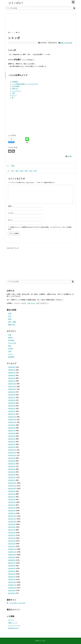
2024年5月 (12, 436)
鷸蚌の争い (12, 325)
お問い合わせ (31, 303)
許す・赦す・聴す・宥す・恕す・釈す (22, 171)
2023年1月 (12, 480)
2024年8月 (12, 428)
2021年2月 (12, 544)
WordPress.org (13, 628)
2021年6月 (12, 533)
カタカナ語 (68, 43)
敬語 (10, 346)
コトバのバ (16, 3)
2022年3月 (12, 508)
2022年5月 (12, 502)
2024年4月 (12, 439)
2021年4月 (12, 538)
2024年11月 (12, 420)
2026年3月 (12, 375)
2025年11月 (12, 386)
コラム (10, 354)
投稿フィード (13, 623)
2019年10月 (12, 588)
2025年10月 (12, 389)
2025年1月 (12, 414)
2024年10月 (12, 422)
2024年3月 (12, 442)
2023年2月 (12, 477)
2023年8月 (12, 461)
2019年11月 (12, 585)
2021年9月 (12, 524)
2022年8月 (12, 494)
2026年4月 (12, 373)
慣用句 (10, 338)
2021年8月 (12, 527)
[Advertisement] (40, 23)
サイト (10, 220)
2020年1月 (12, 579)
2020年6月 (12, 566)
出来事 (10, 349)
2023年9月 (12, 458)
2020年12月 (12, 549)
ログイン (11, 620)
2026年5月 (12, 370)
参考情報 (11, 357)
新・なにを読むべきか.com (16, 603)
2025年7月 (12, 397)
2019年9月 (12, 591)
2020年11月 (12, 552)
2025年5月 (12, 403)
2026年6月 (12, 367)
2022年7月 (12, 497)
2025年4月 (12, 406)
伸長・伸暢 (12, 322)
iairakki (70, 156)
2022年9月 (12, 491)
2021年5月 (12, 535)
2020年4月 (12, 571)
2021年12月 (12, 516)
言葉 (62, 43)
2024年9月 (12, 425)
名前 (11, 206)
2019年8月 (12, 593)
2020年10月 (12, 555)
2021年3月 (12, 541)
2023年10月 (12, 455)
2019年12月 (12, 582)
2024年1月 (12, 447)
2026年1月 (12, 381)
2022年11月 (12, 486)
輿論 (11, 166)
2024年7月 (12, 431)
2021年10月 (12, 522)
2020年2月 (12, 577)
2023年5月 (12, 469)
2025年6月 (12, 400)
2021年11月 (12, 519)
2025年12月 (12, 384)
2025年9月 (12, 392)
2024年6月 (12, 433)
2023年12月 (12, 450)
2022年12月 (12, 483)
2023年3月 (12, 475)
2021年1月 (12, 546)
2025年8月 (12, 395)
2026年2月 (12, 378)
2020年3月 (12, 574)
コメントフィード (14, 626)
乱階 (10, 314)
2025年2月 (12, 411)
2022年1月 (12, 513)
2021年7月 (12, 530)
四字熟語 (11, 340)
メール (11, 213)
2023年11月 (12, 453)
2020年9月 (12, 557)
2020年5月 (12, 568)
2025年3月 (12, 409)
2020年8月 (12, 560)
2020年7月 (12, 563)
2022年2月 (12, 511)
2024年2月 (12, 444)
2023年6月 (12, 466)
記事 (10, 351)
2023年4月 (12, 472)
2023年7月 (12, 464)
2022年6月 (12, 500)
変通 (10, 319)
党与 (10, 316)
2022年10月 (12, 488)
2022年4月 (12, 505)
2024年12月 (12, 417)
